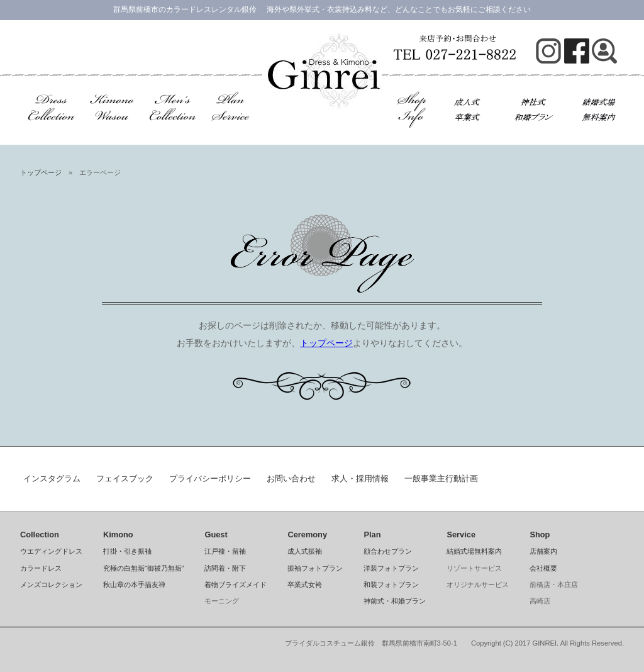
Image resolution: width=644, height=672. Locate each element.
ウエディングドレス (51, 551)
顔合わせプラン (388, 551)
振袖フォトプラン (315, 568)
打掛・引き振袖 (127, 551)
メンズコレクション (51, 585)
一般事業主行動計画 (441, 479)
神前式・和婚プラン (395, 601)
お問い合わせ (291, 479)
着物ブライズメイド (236, 585)
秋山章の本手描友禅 (134, 585)
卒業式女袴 (305, 585)
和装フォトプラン (391, 585)
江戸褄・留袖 (225, 551)
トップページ (41, 172)
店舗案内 (543, 551)
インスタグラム (52, 479)
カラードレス (41, 568)
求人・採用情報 (360, 479)
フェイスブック (125, 479)
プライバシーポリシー (210, 479)
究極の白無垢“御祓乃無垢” (143, 568)
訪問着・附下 (225, 568)
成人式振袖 (305, 551)
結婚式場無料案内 (474, 551)
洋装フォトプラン (391, 568)
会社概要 (543, 568)
